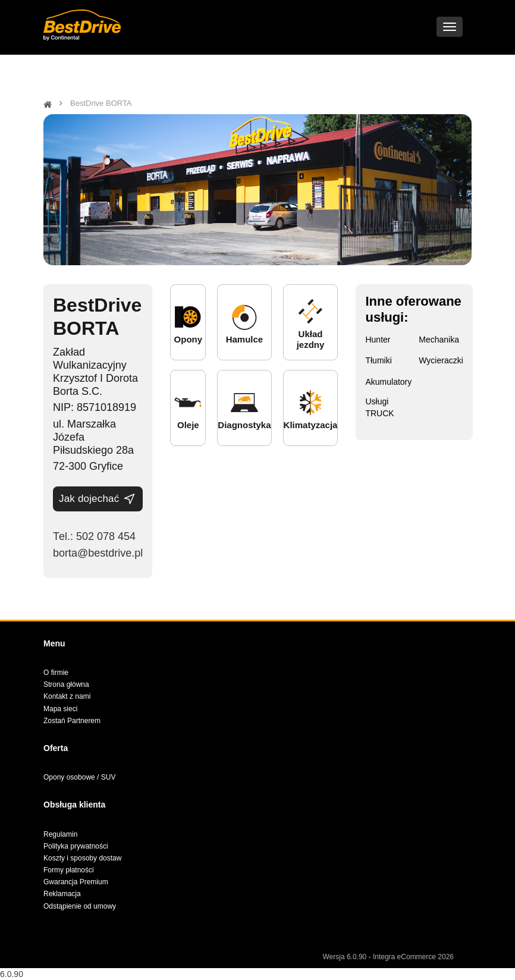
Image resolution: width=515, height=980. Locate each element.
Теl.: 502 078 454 (94, 536)
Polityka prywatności (76, 846)
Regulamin (60, 834)
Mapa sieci (60, 709)
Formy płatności (69, 870)
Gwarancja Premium (76, 882)
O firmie (56, 673)
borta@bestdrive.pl (98, 553)
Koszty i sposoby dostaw (82, 858)
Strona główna (66, 684)
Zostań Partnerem (72, 721)
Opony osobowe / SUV (79, 777)
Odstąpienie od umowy (80, 906)
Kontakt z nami (67, 696)
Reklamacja (62, 894)
